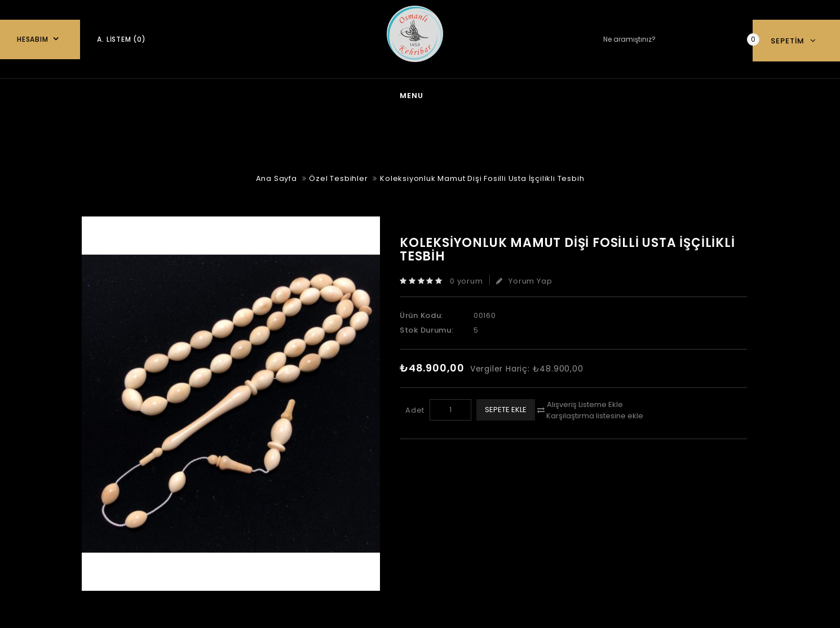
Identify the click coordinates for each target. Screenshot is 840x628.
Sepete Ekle (506, 407)
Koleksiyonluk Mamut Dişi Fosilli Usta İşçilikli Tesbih (482, 176)
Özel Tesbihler (605, 94)
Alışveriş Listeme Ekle (585, 402)
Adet (415, 408)
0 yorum (467, 279)
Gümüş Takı (363, 94)
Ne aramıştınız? (727, 40)
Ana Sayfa (225, 94)
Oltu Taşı (518, 94)
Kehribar (442, 94)
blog (292, 94)
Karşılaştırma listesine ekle (595, 413)
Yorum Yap (524, 279)
